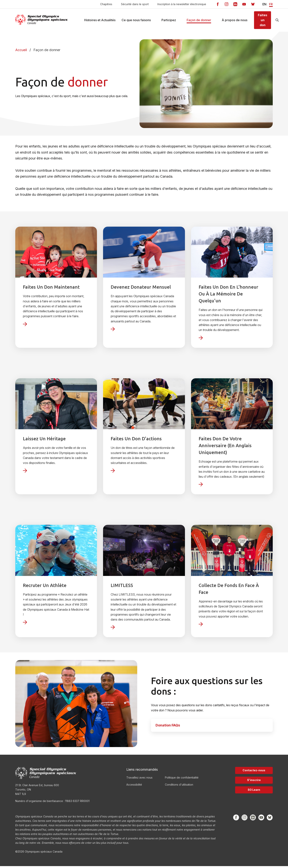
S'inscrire (254, 782)
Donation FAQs (168, 727)
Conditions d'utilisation (179, 786)
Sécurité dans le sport (135, 4)
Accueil (21, 52)
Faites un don (263, 21)
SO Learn (254, 792)
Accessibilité (134, 786)
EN (264, 4)
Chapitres (106, 4)
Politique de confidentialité (182, 779)
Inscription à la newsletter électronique (182, 4)
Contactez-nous (254, 772)
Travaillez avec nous (139, 779)
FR (271, 4)
